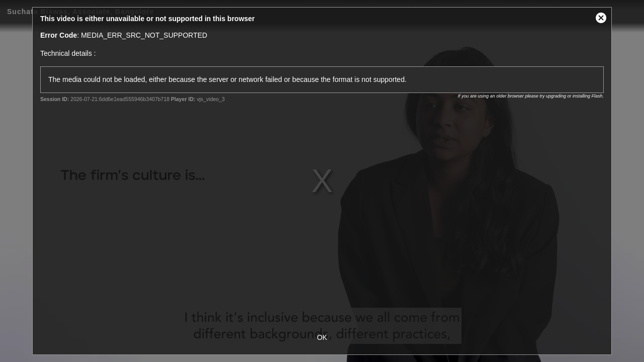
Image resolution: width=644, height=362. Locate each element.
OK (322, 337)
